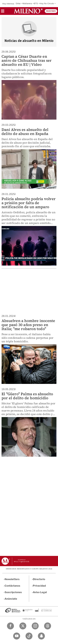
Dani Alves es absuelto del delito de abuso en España (25, 132)
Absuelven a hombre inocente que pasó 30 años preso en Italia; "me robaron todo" (28, 325)
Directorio (39, 579)
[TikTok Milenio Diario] (29, 636)
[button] (3, 12)
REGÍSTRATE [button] (51, 11)
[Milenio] (28, 11)
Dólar (18, 3)
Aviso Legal (40, 592)
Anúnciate (11, 599)
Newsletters (12, 579)
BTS (36, 3)
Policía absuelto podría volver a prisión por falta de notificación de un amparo (29, 203)
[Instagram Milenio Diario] (35, 626)
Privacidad (39, 586)
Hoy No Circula (47, 3)
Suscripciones (13, 592)
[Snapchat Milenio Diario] (41, 636)
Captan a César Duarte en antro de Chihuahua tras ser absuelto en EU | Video (27, 60)
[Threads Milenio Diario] (48, 626)
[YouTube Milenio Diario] (17, 636)
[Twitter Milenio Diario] (23, 626)
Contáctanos (12, 586)
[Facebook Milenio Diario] (10, 626)
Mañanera (27, 3)
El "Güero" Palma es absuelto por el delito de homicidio (27, 396)
